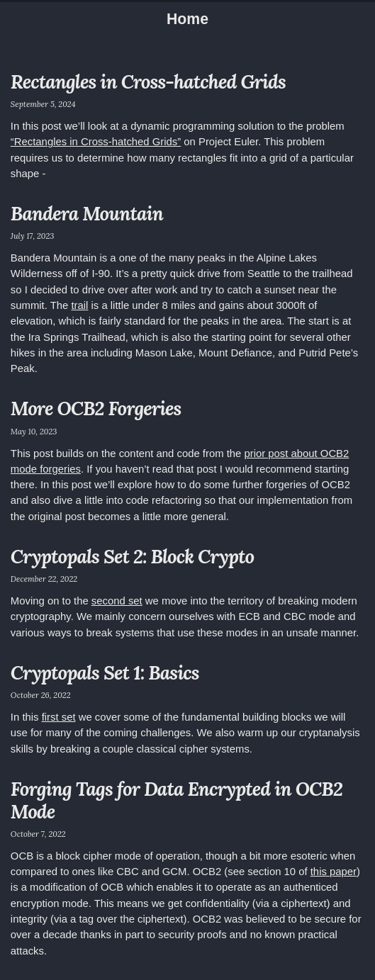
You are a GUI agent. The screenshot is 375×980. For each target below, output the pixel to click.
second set (117, 601)
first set (59, 717)
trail (79, 305)
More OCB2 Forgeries (96, 408)
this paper (334, 872)
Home (187, 19)
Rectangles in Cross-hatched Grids (148, 81)
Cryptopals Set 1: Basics (105, 672)
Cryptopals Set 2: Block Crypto (132, 556)
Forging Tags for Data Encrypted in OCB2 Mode (177, 800)
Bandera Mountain (87, 213)
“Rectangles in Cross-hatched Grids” (96, 142)
